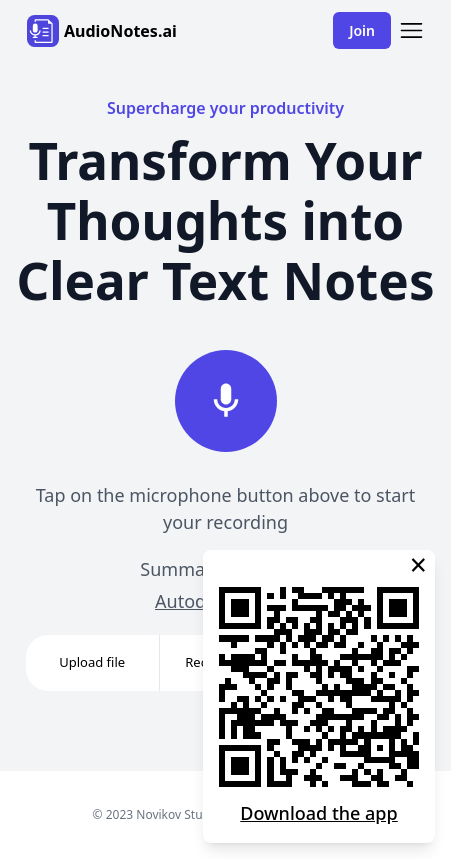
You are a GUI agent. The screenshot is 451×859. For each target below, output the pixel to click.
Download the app (318, 813)
